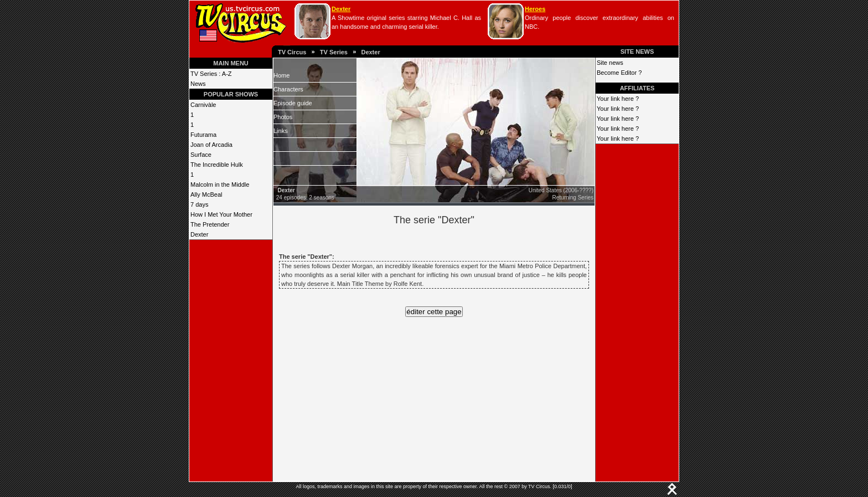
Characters (288, 89)
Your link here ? (618, 99)
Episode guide (293, 103)
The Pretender (210, 224)
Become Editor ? (619, 73)
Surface (201, 155)
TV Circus (292, 52)
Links (281, 131)
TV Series (334, 52)
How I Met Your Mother (221, 214)
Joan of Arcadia (211, 145)
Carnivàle (203, 105)
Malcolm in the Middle (220, 185)
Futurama (203, 135)
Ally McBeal (206, 194)
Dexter (341, 9)
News (198, 84)
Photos (283, 117)
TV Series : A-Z (211, 74)
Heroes (535, 9)
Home (281, 75)
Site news (610, 63)
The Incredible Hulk (217, 165)
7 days (199, 204)
